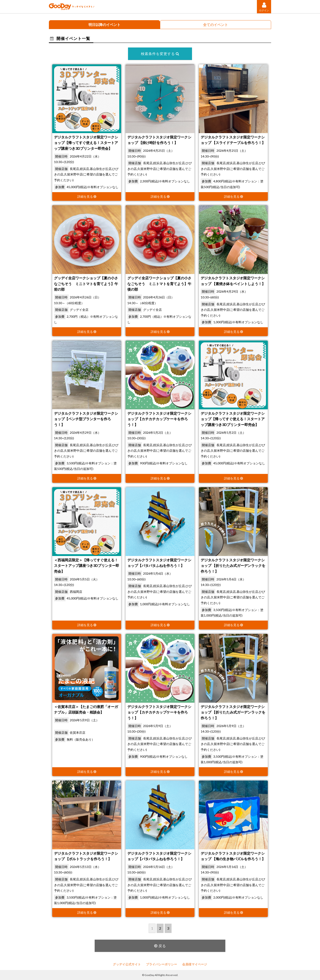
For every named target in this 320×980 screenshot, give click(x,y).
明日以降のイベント (104, 25)
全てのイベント (216, 25)
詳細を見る (87, 196)
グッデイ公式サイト (127, 964)
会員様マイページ (195, 964)
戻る (160, 946)
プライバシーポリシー (162, 964)
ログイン (264, 7)
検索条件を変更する (160, 54)
